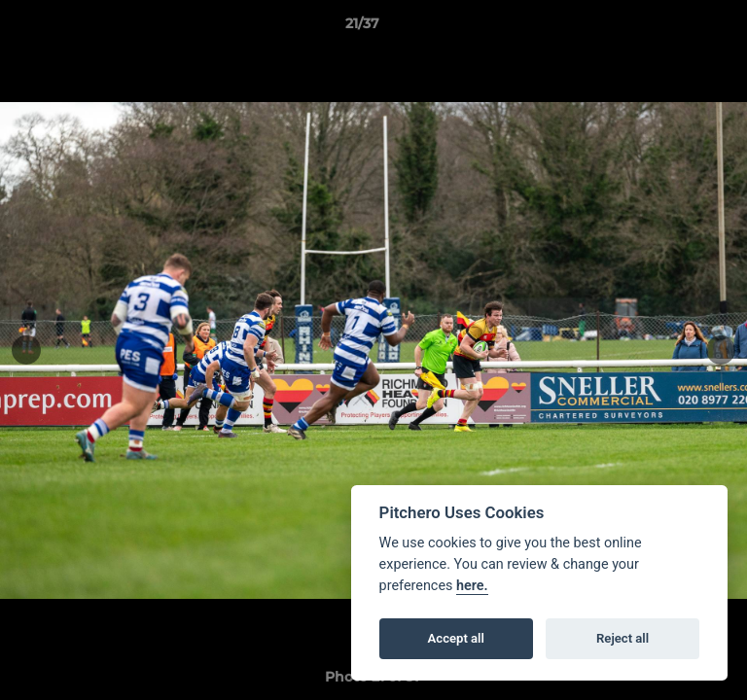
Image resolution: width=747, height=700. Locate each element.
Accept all (456, 638)
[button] (677, 28)
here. (472, 586)
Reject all (622, 638)
